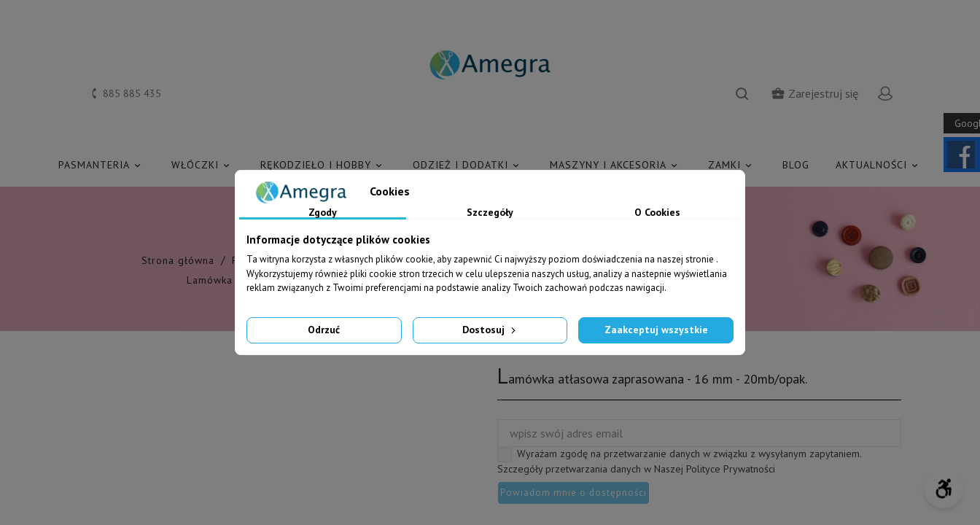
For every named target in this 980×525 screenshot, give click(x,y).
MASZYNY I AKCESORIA (616, 165)
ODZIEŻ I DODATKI (468, 165)
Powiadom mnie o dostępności (573, 493)
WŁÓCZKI (203, 165)
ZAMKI (732, 165)
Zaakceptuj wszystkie (656, 330)
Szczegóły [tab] (490, 213)
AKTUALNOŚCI (879, 165)
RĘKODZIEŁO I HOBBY (323, 165)
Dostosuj (490, 330)
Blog (796, 165)
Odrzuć (324, 330)
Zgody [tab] (323, 213)
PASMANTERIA (102, 165)
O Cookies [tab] (657, 213)
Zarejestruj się (814, 93)
